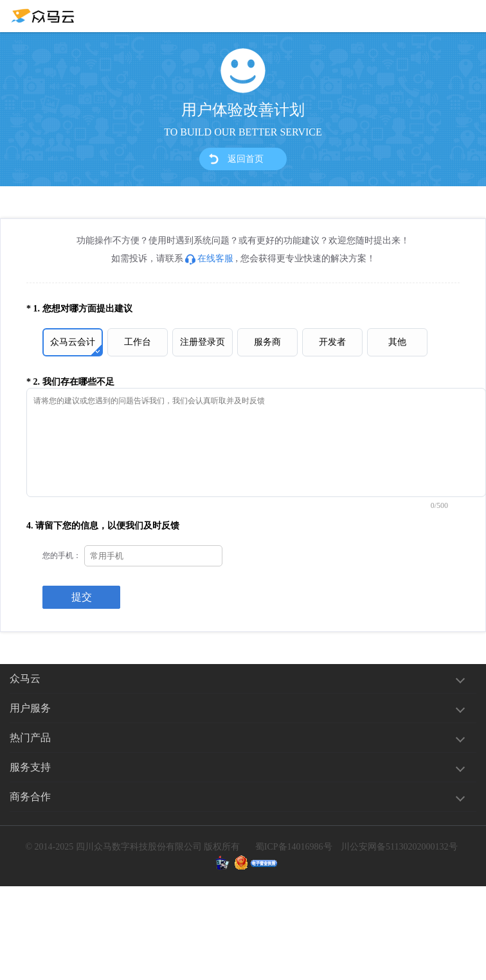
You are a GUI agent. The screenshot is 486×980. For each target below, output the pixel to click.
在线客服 (209, 258)
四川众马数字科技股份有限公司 (139, 847)
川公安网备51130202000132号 (399, 847)
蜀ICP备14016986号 (294, 847)
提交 (82, 597)
